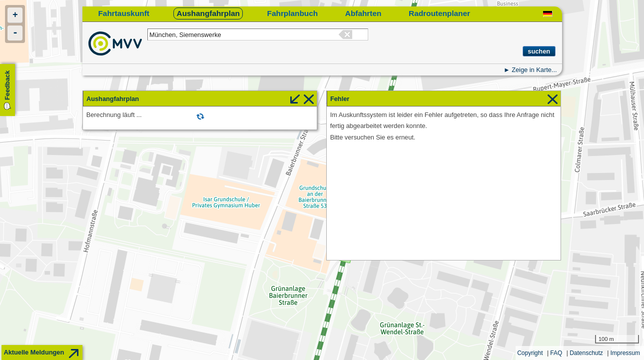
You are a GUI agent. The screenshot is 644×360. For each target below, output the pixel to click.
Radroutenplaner (439, 13)
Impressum (625, 353)
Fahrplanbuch (293, 13)
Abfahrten (363, 13)
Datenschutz (586, 353)
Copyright (530, 353)
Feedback (7, 85)
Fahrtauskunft (123, 13)
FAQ (556, 353)
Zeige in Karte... (534, 70)
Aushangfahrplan (208, 13)
